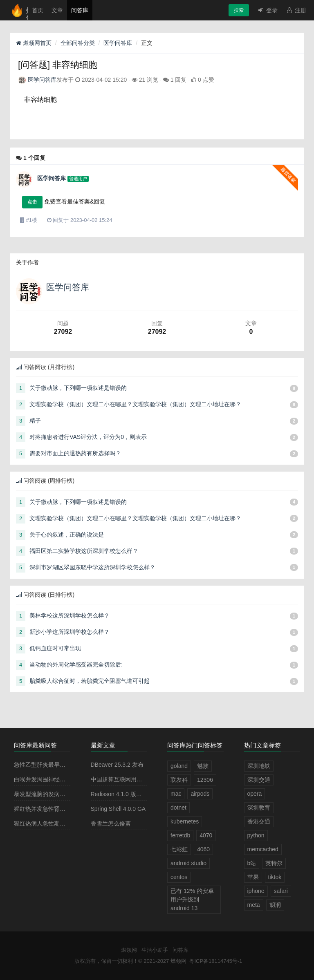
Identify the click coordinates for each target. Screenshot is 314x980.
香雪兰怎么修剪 (111, 823)
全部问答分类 (78, 43)
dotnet (178, 808)
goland (179, 766)
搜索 (239, 10)
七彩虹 (179, 849)
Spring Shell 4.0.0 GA (118, 809)
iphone (256, 891)
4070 (206, 835)
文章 (57, 10)
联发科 (179, 780)
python (256, 835)
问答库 (80, 10)
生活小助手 (155, 950)
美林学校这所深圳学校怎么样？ (70, 615)
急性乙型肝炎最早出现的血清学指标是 (63, 765)
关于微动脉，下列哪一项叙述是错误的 (78, 388)
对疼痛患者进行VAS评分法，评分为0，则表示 (88, 437)
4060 (203, 849)
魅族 (203, 766)
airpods (200, 794)
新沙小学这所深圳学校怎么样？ (70, 632)
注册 (296, 10)
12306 (205, 780)
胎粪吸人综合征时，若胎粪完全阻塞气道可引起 (90, 681)
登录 (267, 10)
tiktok (275, 877)
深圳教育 (259, 808)
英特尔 (274, 863)
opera (255, 794)
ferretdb (180, 835)
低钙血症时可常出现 (55, 648)
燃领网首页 (34, 43)
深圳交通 (259, 780)
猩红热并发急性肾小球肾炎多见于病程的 (65, 809)
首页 (38, 10)
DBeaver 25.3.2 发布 (117, 765)
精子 (35, 421)
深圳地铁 (259, 766)
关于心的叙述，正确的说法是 (67, 535)
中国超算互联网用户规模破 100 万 (134, 779)
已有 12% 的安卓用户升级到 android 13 (192, 899)
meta (254, 905)
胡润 (275, 905)
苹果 (253, 877)
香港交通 (259, 821)
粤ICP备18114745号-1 (215, 961)
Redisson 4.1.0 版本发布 (122, 794)
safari (281, 891)
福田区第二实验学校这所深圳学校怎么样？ (84, 551)
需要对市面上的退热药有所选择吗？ (75, 453)
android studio (188, 863)
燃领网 (129, 950)
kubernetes (185, 821)
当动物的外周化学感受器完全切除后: (76, 665)
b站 (252, 863)
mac (176, 794)
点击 (32, 202)
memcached (263, 849)
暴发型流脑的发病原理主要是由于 (57, 794)
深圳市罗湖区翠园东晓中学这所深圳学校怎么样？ (92, 567)
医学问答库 (118, 43)
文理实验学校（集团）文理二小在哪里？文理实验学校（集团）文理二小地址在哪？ (135, 404)
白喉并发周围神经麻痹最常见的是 (57, 779)
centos (179, 877)
